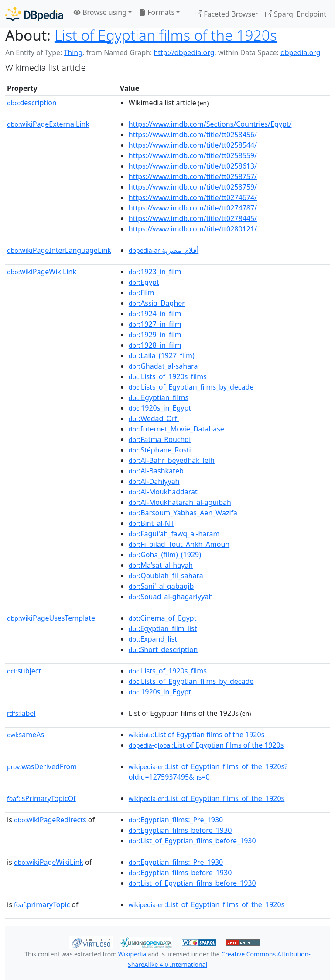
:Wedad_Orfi (154, 418)
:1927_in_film (155, 324)
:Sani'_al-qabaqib (161, 586)
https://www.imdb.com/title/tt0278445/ (193, 218)
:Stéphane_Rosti (160, 450)
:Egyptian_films (159, 397)
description (32, 103)
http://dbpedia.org (184, 52)
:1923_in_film (155, 272)
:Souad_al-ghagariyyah (171, 597)
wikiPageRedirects (50, 820)
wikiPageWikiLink (42, 272)
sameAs (26, 735)
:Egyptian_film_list (163, 628)
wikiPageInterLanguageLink (59, 250)
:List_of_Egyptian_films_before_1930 (192, 841)
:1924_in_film (155, 314)
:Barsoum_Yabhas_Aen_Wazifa (183, 513)
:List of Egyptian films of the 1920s (197, 735)
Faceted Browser (227, 14)
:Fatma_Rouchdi (160, 439)
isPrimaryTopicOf (41, 798)
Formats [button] (157, 12)
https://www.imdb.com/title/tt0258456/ (193, 135)
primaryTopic (42, 904)
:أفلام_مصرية (164, 250)
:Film (142, 293)
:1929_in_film (155, 335)
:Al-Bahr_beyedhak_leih (172, 460)
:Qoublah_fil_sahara (166, 576)
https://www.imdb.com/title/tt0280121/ (193, 229)
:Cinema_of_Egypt (163, 618)
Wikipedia (132, 954)
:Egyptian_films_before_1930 (180, 830)
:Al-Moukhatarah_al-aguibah (180, 502)
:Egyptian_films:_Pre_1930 (176, 820)
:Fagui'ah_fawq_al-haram (174, 534)
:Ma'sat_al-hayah (161, 565)
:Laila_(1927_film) (162, 355)
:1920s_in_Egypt (160, 408)
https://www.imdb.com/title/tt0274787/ (193, 208)
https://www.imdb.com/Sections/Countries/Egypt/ (210, 124)
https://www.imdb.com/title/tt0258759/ (193, 187)
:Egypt (144, 282)
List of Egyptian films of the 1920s (166, 35)
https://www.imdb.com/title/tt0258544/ (193, 145)
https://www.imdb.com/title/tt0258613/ (193, 166)
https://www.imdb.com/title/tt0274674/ (193, 197)
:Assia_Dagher (157, 303)
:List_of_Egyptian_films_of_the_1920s (207, 798)
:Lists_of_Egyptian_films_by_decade (191, 387)
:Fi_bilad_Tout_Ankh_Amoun (179, 544)
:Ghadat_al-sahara (163, 366)
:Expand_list (153, 639)
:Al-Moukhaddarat (163, 492)
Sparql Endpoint (296, 14)
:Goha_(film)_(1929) (165, 555)
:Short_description (163, 649)
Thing (73, 52)
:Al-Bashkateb (156, 471)
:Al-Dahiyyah (154, 481)
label (21, 713)
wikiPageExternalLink (48, 124)
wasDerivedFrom (42, 766)
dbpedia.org (301, 52)
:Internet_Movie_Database (176, 429)
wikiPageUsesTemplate (51, 618)
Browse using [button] (100, 12)
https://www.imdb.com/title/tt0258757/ (193, 176)
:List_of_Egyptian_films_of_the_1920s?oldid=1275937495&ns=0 (208, 772)
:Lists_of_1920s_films (168, 376)
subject (24, 671)
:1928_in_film (155, 345)
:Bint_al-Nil (151, 523)
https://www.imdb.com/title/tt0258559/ (193, 155)
